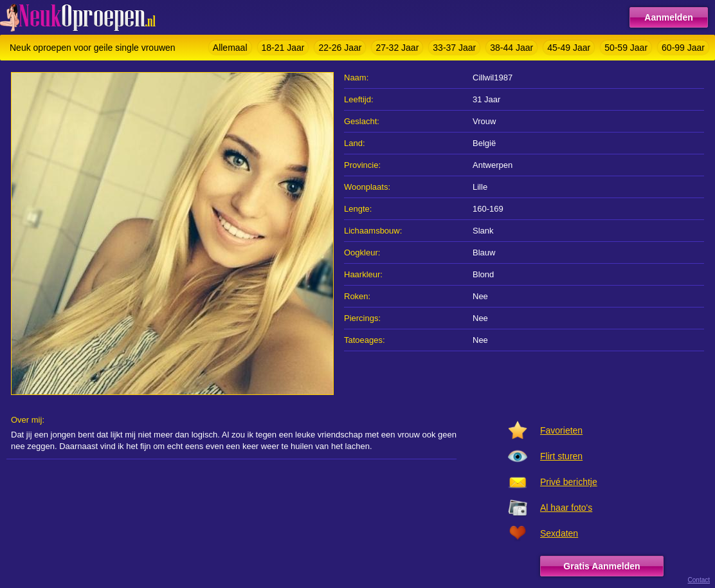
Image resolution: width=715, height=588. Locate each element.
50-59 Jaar (626, 48)
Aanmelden (668, 17)
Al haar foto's (566, 508)
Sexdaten (559, 533)
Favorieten (561, 430)
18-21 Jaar (283, 48)
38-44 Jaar (511, 48)
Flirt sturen (561, 456)
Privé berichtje (569, 482)
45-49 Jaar (569, 48)
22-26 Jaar (340, 48)
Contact (699, 580)
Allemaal (230, 48)
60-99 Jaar (683, 48)
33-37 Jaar (454, 48)
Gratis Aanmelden (602, 566)
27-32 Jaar (397, 48)
